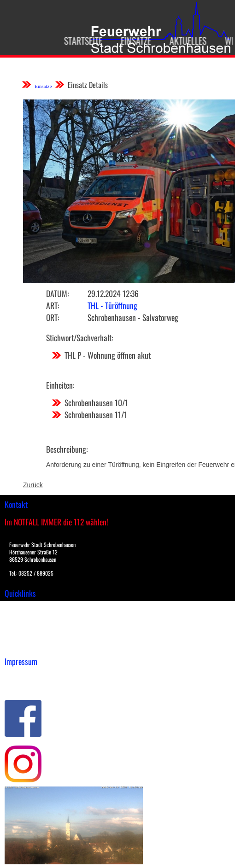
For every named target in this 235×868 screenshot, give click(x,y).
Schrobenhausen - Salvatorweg (133, 317)
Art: (53, 305)
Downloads (20, 617)
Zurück (33, 485)
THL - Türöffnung (112, 305)
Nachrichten (22, 636)
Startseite (79, 41)
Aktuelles (183, 41)
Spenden (17, 646)
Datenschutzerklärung (37, 685)
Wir (227, 41)
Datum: (57, 293)
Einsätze (131, 41)
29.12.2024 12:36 (113, 293)
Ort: (53, 317)
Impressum (21, 676)
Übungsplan (22, 627)
